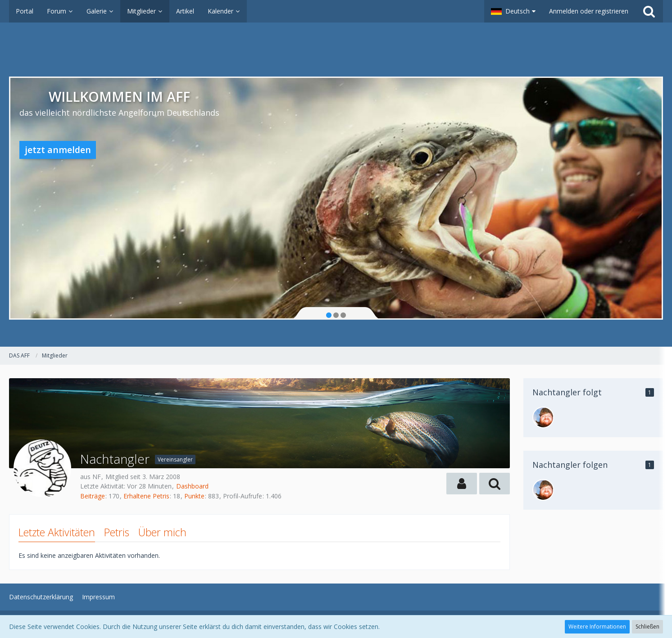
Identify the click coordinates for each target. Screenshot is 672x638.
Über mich (162, 532)
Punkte (194, 496)
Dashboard (192, 486)
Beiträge (93, 496)
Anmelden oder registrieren (589, 11)
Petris (117, 532)
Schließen (647, 627)
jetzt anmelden (58, 150)
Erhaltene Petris (146, 496)
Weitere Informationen (597, 627)
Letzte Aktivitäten (57, 532)
